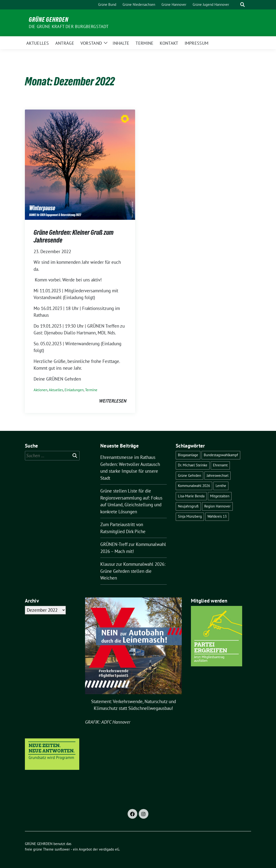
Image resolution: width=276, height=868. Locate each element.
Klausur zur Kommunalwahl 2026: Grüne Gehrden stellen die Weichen (133, 571)
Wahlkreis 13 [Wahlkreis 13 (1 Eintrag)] (217, 516)
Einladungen (74, 390)
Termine (91, 390)
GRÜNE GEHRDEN (49, 20)
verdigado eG (109, 849)
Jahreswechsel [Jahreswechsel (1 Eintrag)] (218, 475)
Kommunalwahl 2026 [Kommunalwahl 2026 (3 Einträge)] (194, 486)
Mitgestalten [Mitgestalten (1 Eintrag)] (220, 496)
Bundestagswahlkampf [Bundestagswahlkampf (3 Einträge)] (221, 455)
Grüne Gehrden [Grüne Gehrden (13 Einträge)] (189, 475)
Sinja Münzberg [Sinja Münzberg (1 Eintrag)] (190, 516)
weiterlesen (113, 401)
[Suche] (236, 5)
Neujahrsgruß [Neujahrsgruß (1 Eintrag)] (188, 506)
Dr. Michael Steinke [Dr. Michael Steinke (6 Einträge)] (193, 465)
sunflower (62, 849)
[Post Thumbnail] (80, 164)
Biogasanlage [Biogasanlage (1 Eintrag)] (188, 455)
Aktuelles (56, 390)
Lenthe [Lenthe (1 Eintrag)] (221, 486)
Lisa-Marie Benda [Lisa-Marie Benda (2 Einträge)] (191, 496)
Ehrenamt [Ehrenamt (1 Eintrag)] (220, 465)
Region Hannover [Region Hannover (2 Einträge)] (217, 506)
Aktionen (40, 390)
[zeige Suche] (243, 5)
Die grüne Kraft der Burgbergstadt (69, 26)
